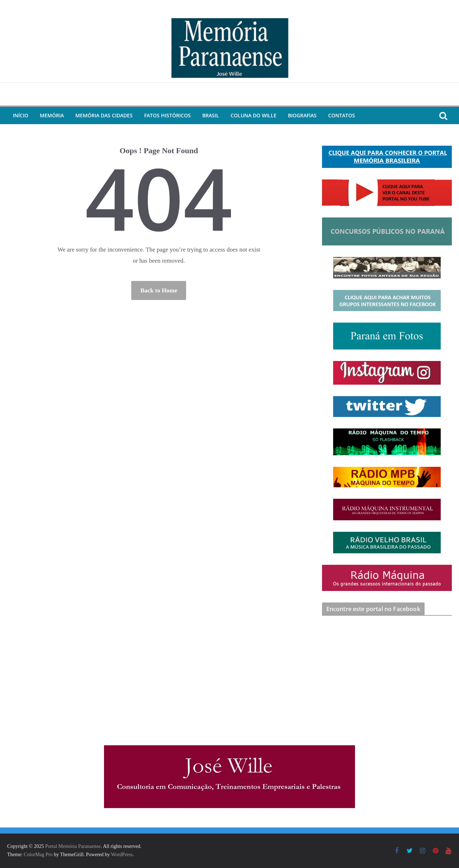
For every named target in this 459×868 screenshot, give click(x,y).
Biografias (302, 115)
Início (21, 115)
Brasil (211, 115)
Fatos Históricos (167, 115)
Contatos (342, 115)
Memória (52, 115)
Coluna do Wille (254, 115)
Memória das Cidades (104, 115)
